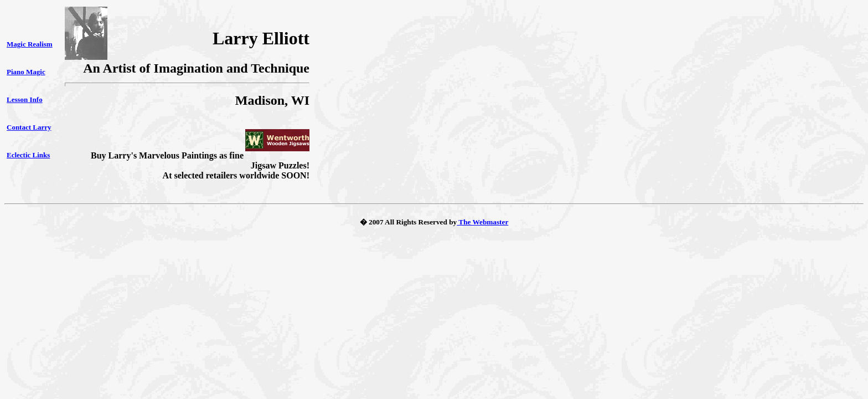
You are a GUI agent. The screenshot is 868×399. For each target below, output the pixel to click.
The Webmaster (482, 222)
